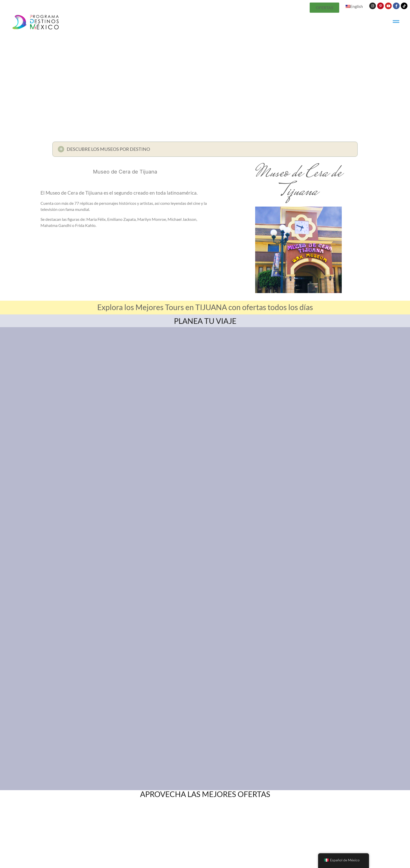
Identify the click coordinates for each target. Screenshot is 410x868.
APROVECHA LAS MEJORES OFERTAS (205, 794)
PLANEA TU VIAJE (205, 321)
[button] (205, 151)
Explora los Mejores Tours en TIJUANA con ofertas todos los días (205, 307)
